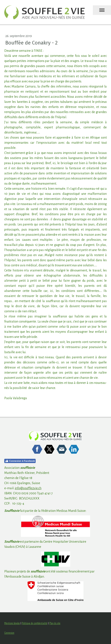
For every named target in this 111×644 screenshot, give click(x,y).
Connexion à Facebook (20, 461)
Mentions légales (12, 623)
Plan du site (55, 623)
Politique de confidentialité (35, 623)
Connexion (9, 633)
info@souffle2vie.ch (28, 488)
